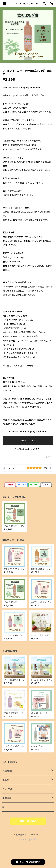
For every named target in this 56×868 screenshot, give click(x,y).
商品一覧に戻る (28, 821)
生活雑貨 (7, 798)
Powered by (28, 839)
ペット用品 (7, 789)
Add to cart (28, 440)
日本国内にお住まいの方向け (28, 449)
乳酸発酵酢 (8, 771)
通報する (49, 457)
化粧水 (6, 780)
